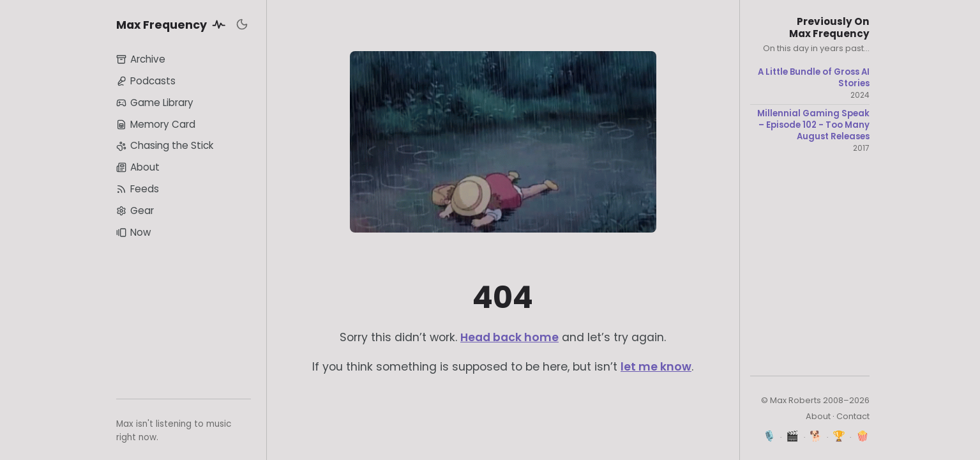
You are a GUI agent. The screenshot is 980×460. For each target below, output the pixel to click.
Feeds (138, 189)
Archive (141, 59)
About (138, 167)
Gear (135, 211)
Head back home (509, 337)
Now (133, 232)
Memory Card (156, 124)
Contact (853, 416)
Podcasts (146, 81)
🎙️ (770, 436)
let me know (656, 367)
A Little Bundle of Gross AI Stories (814, 78)
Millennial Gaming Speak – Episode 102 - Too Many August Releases (813, 125)
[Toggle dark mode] (242, 24)
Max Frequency (173, 24)
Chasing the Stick (165, 145)
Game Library (155, 103)
